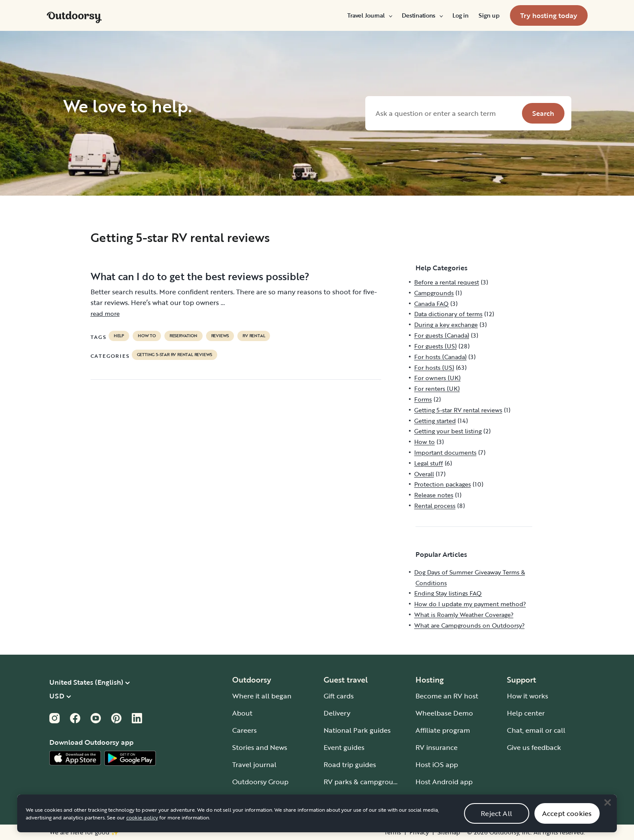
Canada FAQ (431, 304)
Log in (460, 15)
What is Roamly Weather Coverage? (464, 615)
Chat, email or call (536, 730)
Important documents (445, 452)
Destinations (422, 15)
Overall (424, 474)
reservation (184, 336)
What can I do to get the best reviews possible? (200, 276)
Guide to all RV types (357, 799)
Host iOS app (437, 764)
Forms (423, 399)
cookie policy (142, 826)
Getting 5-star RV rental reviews (175, 355)
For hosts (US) (434, 367)
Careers (244, 730)
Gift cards (339, 696)
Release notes (434, 495)
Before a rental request (447, 282)
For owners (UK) (437, 378)
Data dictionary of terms (448, 314)
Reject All (496, 822)
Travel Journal (369, 15)
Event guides (344, 747)
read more (105, 313)
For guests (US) (435, 346)
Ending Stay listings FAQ (448, 593)
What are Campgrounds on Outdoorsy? (469, 625)
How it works (528, 696)
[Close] (607, 811)
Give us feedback (534, 747)
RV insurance (437, 747)
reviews (220, 336)
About (242, 713)
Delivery (337, 713)
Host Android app (444, 782)
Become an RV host (447, 696)
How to (147, 336)
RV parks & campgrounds (364, 782)
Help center (526, 713)
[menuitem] (369, 15)
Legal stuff (429, 463)
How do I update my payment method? (470, 604)
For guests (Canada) (442, 335)
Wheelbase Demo (444, 713)
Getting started (435, 421)
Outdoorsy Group (260, 782)
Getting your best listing (448, 431)
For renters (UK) (437, 388)
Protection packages (443, 484)
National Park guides (357, 730)
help (119, 336)
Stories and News (260, 747)
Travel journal (254, 764)
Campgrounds (434, 293)
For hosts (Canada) (440, 357)
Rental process (435, 506)
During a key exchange (446, 325)
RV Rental (254, 336)
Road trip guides (350, 764)
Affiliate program (443, 730)
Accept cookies (567, 822)
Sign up (489, 15)
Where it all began (262, 696)
